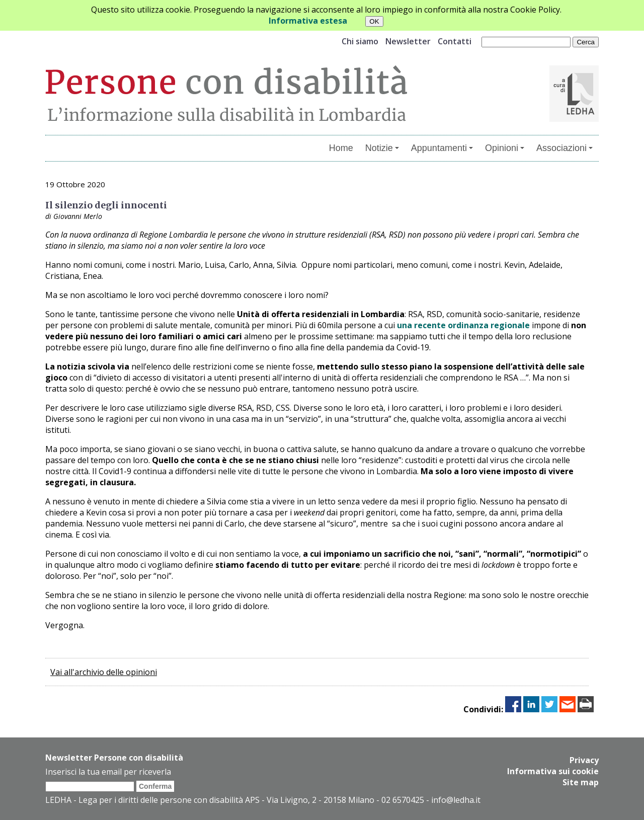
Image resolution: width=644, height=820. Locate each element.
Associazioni (565, 148)
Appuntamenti (442, 148)
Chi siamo (360, 41)
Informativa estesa (308, 21)
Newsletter (408, 41)
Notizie (382, 148)
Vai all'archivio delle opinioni (104, 672)
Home (341, 148)
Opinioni (505, 148)
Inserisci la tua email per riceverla (108, 772)
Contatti (455, 41)
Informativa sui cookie (553, 771)
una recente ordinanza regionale (464, 325)
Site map (581, 782)
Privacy (584, 760)
